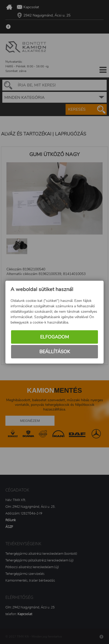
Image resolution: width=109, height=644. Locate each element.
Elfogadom (55, 337)
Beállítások (55, 352)
